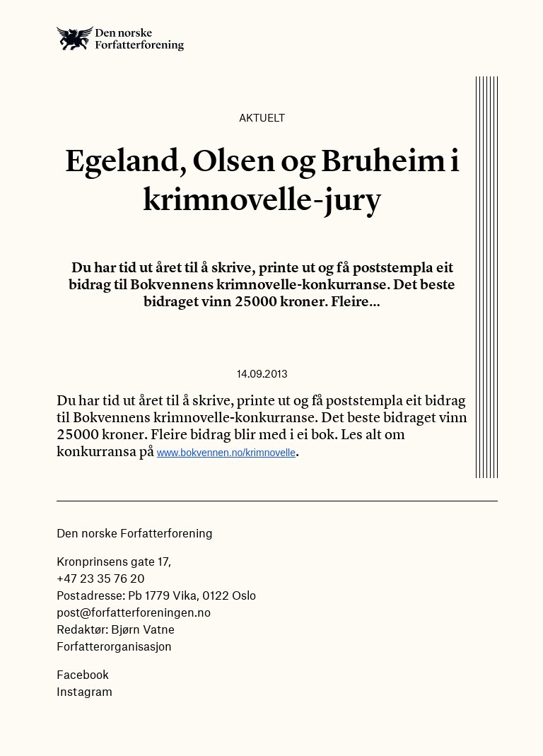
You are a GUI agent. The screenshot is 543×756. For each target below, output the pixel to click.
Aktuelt (262, 117)
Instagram (84, 691)
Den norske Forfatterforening (120, 38)
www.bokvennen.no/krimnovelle (226, 453)
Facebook (83, 674)
